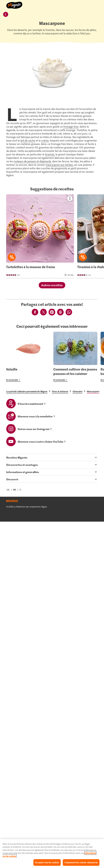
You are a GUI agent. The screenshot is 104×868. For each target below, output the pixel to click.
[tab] (52, 457)
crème (45, 140)
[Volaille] (28, 357)
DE (8, 490)
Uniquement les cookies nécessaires (81, 862)
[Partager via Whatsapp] (69, 313)
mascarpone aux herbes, (60, 165)
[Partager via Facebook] (35, 313)
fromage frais (71, 127)
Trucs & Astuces (60, 391)
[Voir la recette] (40, 236)
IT (20, 490)
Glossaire (78, 391)
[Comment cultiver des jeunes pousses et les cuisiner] (75, 357)
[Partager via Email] (60, 313)
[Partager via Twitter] (44, 313)
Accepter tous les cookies (47, 862)
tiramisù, (50, 154)
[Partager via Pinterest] (52, 313)
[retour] (6, 14)
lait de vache (28, 140)
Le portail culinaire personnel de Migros (27, 391)
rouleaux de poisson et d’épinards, (33, 161)
